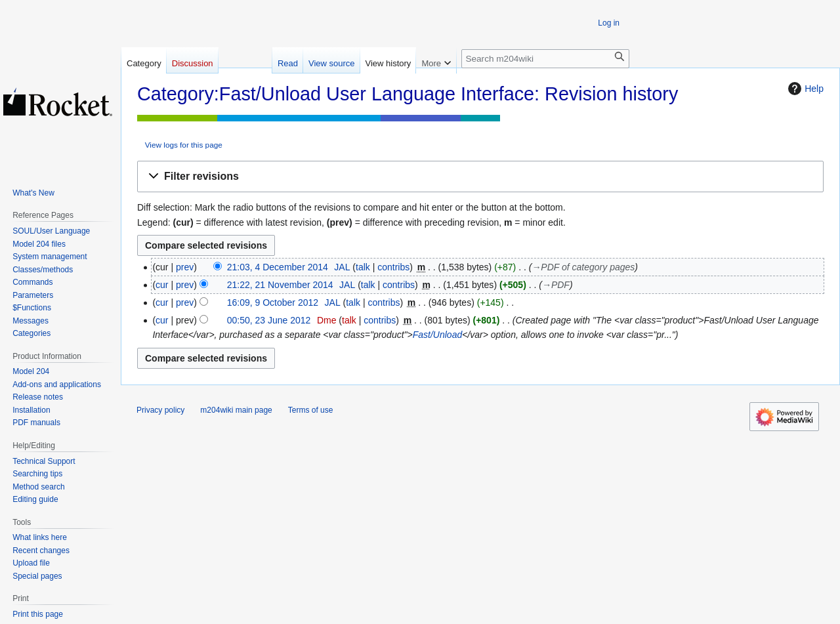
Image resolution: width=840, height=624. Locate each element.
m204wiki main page (236, 410)
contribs (393, 267)
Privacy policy (160, 410)
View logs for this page (184, 145)
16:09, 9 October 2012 (273, 302)
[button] (480, 177)
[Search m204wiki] (545, 59)
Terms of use (311, 410)
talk (363, 267)
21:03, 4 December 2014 (278, 267)
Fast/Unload (437, 335)
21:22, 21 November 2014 (280, 285)
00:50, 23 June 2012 (269, 320)
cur (162, 285)
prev (185, 267)
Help (804, 89)
